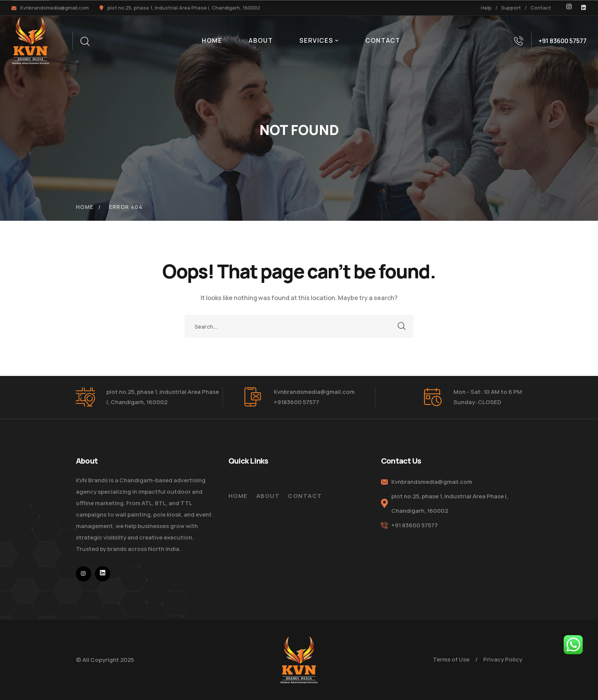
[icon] (569, 8)
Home (85, 207)
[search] (85, 42)
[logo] (31, 40)
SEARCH (402, 326)
